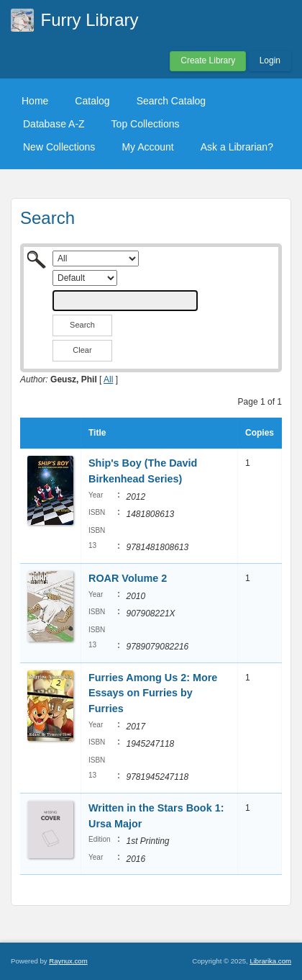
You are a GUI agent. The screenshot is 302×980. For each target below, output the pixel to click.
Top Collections (146, 124)
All (108, 379)
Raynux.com (68, 961)
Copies (260, 433)
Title (97, 433)
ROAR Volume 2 (128, 578)
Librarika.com (270, 961)
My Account (147, 147)
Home (35, 101)
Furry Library (90, 20)
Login (270, 60)
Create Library (208, 60)
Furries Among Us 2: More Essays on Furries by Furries (153, 693)
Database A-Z (54, 124)
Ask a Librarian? (237, 147)
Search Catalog (171, 101)
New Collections (59, 147)
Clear (82, 350)
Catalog (92, 101)
